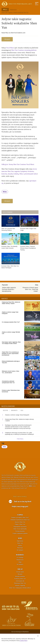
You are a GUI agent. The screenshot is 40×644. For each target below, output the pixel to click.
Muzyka (20, 574)
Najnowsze (20, 541)
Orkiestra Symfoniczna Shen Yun (20, 520)
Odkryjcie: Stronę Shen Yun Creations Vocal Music (18, 164)
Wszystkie (5, 410)
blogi (20, 562)
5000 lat (20, 569)
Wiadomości (13, 10)
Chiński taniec (20, 572)
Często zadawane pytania (20, 533)
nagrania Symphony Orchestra (24, 171)
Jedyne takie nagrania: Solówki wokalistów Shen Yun (15, 13)
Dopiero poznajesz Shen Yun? (20, 517)
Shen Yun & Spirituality (20, 529)
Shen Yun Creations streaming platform (24, 50)
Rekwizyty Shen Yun (20, 583)
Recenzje (20, 548)
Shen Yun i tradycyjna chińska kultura (20, 588)
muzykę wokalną (13, 174)
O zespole (20, 515)
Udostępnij (7, 39)
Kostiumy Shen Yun (20, 579)
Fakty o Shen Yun (20, 524)
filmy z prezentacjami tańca (28, 174)
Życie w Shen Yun (20, 522)
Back (5, 10)
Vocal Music (10, 48)
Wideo (5, 192)
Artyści (20, 545)
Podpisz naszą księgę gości (20, 506)
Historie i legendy (20, 585)
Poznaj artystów (20, 531)
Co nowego (20, 557)
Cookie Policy (23, 640)
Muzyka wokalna (20, 576)
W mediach (20, 550)
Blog (22, 410)
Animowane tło (20, 581)
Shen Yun (20, 543)
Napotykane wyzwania (20, 527)
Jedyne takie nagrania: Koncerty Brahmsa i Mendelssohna (9, 289)
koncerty (4, 174)
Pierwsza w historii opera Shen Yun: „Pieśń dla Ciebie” (30, 289)
